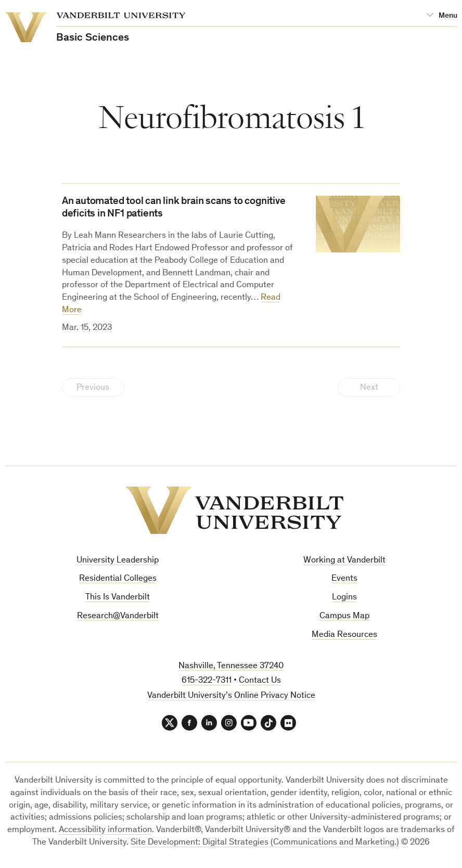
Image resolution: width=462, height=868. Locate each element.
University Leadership (118, 561)
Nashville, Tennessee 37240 (231, 666)
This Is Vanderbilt (118, 598)
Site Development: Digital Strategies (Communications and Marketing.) (265, 843)
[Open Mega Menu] (442, 16)
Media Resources (344, 635)
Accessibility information (105, 830)
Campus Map (344, 616)
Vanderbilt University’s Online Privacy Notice (231, 696)
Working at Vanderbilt (344, 561)
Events (344, 579)
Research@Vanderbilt (118, 616)
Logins (344, 598)
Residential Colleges (118, 579)
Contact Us (260, 681)
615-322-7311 (207, 681)
